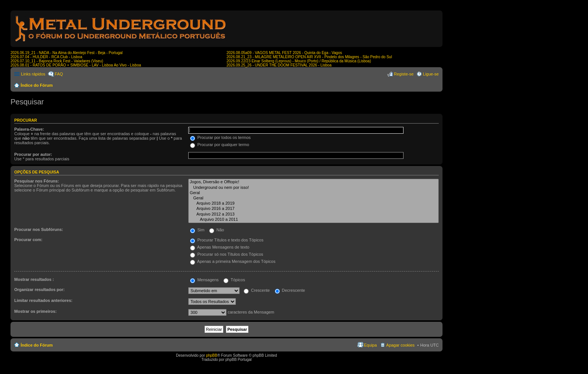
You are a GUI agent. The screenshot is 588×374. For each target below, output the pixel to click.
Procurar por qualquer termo (220, 145)
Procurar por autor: (33, 154)
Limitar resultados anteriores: (43, 300)
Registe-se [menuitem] (404, 74)
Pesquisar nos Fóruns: (37, 181)
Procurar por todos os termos (220, 137)
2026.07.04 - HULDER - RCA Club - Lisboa (46, 57)
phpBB (211, 355)
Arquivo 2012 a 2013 (313, 214)
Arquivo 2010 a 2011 (313, 220)
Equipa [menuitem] (370, 345)
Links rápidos (33, 74)
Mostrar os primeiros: (35, 311)
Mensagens (204, 280)
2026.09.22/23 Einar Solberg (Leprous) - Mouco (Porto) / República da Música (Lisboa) (299, 61)
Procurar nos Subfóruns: (39, 229)
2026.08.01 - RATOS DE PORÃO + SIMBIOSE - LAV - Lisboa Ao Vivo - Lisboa (76, 65)
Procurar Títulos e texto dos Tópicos (227, 240)
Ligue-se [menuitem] (431, 74)
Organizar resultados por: (39, 290)
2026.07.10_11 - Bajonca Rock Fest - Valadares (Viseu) (57, 61)
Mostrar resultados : (34, 279)
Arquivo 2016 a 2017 (313, 209)
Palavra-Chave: (29, 129)
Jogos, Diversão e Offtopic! (313, 182)
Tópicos (234, 280)
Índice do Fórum (37, 85)
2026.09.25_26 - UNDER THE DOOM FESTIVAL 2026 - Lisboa (279, 65)
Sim (197, 230)
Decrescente (290, 290)
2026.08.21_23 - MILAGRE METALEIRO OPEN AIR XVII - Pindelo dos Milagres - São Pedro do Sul (309, 57)
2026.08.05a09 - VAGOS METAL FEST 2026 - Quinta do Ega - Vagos (284, 53)
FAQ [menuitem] (59, 74)
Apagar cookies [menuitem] (400, 345)
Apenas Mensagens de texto (220, 247)
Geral (313, 193)
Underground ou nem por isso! (313, 188)
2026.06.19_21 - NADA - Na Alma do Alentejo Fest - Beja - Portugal (67, 53)
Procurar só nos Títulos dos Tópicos (227, 254)
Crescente (257, 290)
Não (217, 230)
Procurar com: (28, 240)
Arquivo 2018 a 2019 (313, 204)
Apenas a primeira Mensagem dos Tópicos (233, 261)
